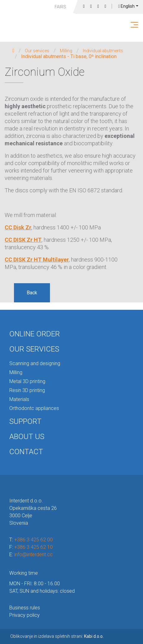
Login (105, 6)
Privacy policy (25, 615)
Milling (66, 51)
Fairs (60, 7)
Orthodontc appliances (34, 408)
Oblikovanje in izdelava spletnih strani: (57, 636)
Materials (19, 399)
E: (31, 554)
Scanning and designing (35, 363)
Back (32, 293)
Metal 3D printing (27, 381)
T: (31, 540)
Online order (35, 334)
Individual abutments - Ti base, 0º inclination (69, 57)
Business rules (25, 608)
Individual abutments (103, 51)
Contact (26, 452)
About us (27, 437)
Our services (37, 51)
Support (25, 421)
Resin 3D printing (27, 390)
